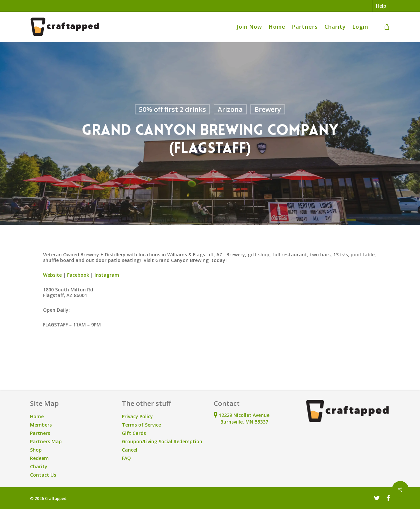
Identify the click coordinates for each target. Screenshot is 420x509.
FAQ (126, 458)
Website (52, 275)
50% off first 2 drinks (172, 109)
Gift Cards (134, 433)
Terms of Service (141, 425)
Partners (40, 433)
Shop (36, 450)
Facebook (78, 275)
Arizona (230, 109)
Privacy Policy (137, 416)
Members (41, 425)
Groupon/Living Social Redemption (162, 441)
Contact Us (43, 475)
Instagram (107, 275)
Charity (39, 466)
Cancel (130, 450)
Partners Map (46, 441)
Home (37, 416)
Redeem (39, 458)
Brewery (268, 109)
